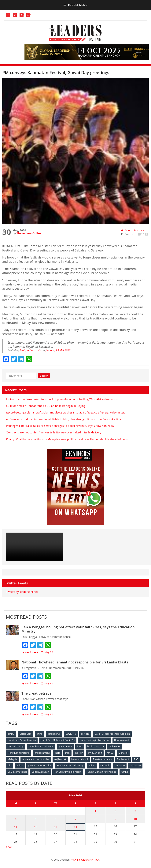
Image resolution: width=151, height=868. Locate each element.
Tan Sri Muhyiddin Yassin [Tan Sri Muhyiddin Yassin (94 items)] (68, 771)
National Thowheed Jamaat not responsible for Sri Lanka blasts (75, 662)
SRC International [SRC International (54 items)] (17, 771)
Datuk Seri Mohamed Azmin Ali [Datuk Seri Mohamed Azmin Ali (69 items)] (58, 740)
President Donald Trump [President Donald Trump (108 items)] (71, 765)
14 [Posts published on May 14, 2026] (75, 825)
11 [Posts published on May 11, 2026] (16, 825)
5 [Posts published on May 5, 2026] (35, 818)
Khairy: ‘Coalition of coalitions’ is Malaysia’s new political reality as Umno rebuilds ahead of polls (67, 439)
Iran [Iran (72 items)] (68, 753)
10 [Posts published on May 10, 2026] (135, 818)
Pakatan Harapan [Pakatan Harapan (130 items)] (103, 759)
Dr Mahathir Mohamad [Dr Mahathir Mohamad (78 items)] (41, 746)
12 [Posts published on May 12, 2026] (35, 825)
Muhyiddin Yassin (30, 350)
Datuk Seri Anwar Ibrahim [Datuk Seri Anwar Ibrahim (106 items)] (22, 740)
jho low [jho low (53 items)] (79, 753)
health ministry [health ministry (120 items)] (96, 746)
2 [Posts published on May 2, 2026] (115, 810)
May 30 (47, 652)
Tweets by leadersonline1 (22, 592)
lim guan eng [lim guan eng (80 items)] (96, 753)
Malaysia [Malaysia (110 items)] (13, 759)
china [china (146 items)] (40, 734)
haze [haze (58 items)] (80, 746)
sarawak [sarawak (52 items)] (106, 765)
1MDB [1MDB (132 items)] (11, 734)
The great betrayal (37, 693)
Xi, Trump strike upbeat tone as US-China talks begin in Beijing (46, 406)
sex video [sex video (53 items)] (121, 765)
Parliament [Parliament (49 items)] (124, 759)
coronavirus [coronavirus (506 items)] (55, 734)
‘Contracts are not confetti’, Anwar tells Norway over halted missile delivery (54, 432)
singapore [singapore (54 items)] (136, 765)
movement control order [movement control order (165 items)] (36, 759)
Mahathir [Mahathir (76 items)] (125, 753)
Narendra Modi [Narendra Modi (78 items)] (80, 759)
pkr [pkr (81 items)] (10, 765)
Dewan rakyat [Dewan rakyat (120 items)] (122, 740)
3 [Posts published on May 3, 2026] (135, 810)
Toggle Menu (75, 5)
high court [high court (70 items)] (115, 746)
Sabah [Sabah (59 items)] (93, 765)
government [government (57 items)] (66, 746)
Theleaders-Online (29, 233)
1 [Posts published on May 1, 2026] (95, 810)
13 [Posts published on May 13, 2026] (56, 825)
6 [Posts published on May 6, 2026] (56, 818)
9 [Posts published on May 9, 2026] (115, 818)
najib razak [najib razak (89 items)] (61, 759)
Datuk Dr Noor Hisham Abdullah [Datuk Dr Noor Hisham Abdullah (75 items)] (113, 734)
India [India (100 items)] (58, 753)
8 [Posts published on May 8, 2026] (95, 818)
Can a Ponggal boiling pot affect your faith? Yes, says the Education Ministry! (78, 629)
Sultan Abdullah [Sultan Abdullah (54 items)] (41, 771)
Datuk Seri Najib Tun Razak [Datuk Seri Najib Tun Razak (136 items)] (95, 740)
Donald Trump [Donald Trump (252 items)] (16, 746)
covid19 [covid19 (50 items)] (86, 734)
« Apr (9, 845)
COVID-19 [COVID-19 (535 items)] (72, 734)
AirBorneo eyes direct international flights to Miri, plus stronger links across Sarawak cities (63, 419)
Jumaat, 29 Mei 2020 (58, 350)
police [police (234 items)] (20, 765)
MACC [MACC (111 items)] (111, 753)
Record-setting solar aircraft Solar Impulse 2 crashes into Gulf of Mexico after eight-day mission (67, 412)
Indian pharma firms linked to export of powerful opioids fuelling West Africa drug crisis (62, 399)
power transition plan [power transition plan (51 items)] (40, 765)
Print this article (133, 230)
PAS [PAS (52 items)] (137, 759)
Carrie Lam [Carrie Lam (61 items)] (26, 734)
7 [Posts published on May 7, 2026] (75, 818)
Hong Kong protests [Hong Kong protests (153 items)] (19, 753)
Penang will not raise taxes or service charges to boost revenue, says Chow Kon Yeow (60, 426)
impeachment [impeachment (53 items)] (42, 753)
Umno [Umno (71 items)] (125, 771)
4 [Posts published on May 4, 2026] (16, 818)
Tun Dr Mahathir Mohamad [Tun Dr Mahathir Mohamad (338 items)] (102, 771)
